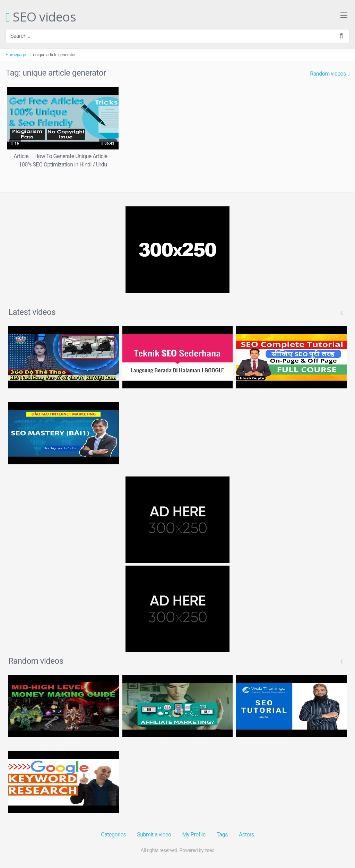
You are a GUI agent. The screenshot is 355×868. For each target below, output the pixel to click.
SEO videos (41, 17)
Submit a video (154, 835)
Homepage (16, 55)
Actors (246, 835)
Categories (113, 835)
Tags (222, 835)
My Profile (194, 835)
